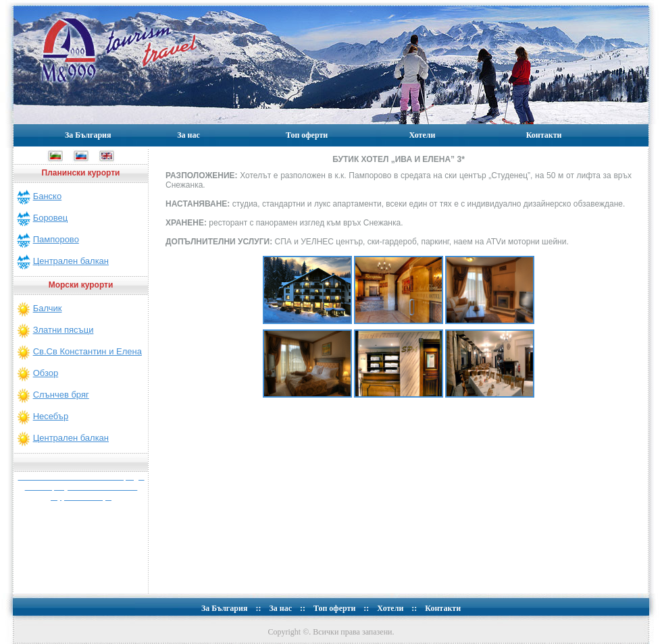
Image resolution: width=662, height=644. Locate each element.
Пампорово (56, 239)
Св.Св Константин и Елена (87, 351)
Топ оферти (307, 135)
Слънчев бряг (61, 395)
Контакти (544, 135)
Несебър (51, 416)
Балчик (48, 308)
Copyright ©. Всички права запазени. (331, 632)
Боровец (51, 218)
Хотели (422, 135)
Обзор (46, 373)
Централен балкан (71, 261)
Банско (48, 196)
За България (88, 135)
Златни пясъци (63, 330)
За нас (188, 135)
